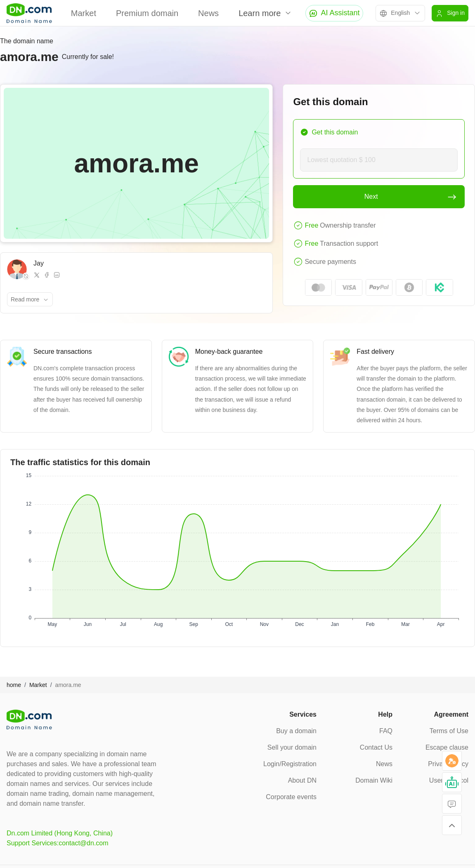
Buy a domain (296, 731)
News (208, 13)
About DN (302, 780)
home (14, 685)
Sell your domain (292, 747)
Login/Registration (290, 764)
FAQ (386, 731)
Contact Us (376, 747)
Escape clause (447, 747)
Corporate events (291, 797)
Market (84, 13)
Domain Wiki (374, 780)
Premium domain (147, 13)
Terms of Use (449, 731)
